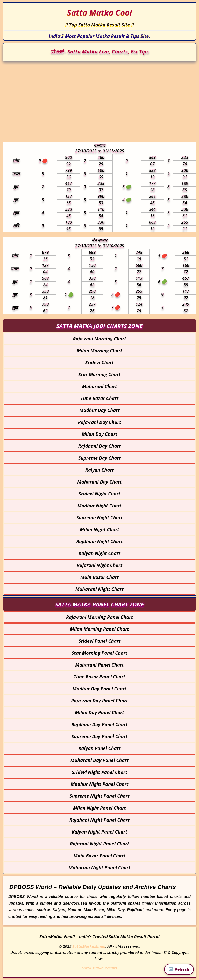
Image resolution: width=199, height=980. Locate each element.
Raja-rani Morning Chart (99, 339)
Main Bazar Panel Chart (100, 856)
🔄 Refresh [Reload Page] (179, 969)
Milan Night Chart (99, 529)
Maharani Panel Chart (99, 665)
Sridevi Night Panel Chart (99, 772)
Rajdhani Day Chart (100, 446)
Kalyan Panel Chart (100, 748)
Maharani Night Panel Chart (99, 867)
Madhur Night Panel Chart (100, 784)
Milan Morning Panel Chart (99, 629)
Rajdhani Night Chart (99, 541)
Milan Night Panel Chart (100, 808)
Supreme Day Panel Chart (100, 736)
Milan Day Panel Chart (99, 712)
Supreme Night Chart (100, 517)
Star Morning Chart (100, 374)
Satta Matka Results (100, 968)
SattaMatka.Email (89, 946)
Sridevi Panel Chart (100, 641)
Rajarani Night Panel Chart (100, 844)
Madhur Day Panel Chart (99, 689)
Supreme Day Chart (99, 458)
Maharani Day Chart (99, 482)
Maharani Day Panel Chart (99, 760)
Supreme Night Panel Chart (99, 796)
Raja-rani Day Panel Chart (99, 701)
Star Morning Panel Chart (99, 653)
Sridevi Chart (99, 362)
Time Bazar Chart (99, 398)
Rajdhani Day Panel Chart (99, 724)
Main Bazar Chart (99, 577)
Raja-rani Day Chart (99, 422)
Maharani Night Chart (99, 589)
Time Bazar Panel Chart (99, 677)
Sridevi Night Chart (99, 494)
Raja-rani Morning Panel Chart (99, 617)
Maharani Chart (100, 386)
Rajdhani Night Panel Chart (99, 820)
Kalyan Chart (99, 470)
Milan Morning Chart (99, 351)
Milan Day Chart (99, 434)
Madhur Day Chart (99, 410)
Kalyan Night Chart (99, 553)
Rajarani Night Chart (99, 565)
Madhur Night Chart (99, 506)
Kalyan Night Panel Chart (99, 832)
